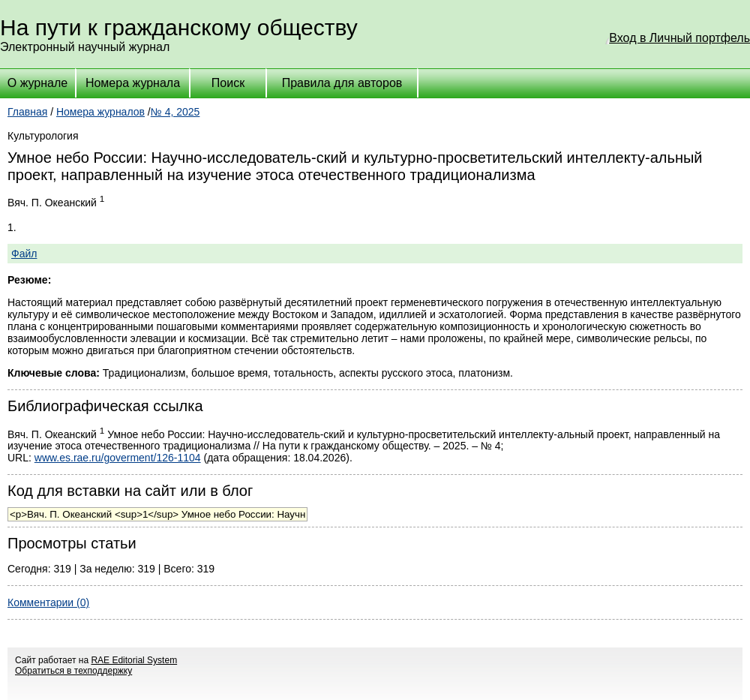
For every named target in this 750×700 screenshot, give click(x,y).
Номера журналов (100, 112)
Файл (24, 254)
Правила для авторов (342, 83)
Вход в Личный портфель (679, 38)
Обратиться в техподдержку (73, 671)
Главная (27, 112)
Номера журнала (133, 83)
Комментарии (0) (48, 602)
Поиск (228, 83)
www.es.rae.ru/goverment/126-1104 (118, 458)
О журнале (37, 83)
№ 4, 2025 (175, 112)
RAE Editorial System (134, 660)
